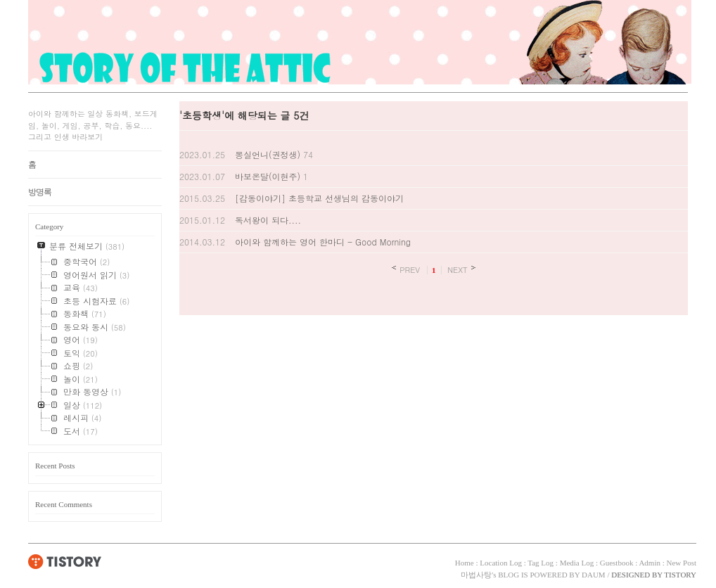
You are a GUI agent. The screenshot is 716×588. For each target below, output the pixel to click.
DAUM (594, 575)
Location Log (501, 563)
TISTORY (65, 561)
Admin (650, 563)
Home (465, 563)
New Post (682, 563)
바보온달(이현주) (268, 176)
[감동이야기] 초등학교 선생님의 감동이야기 (319, 198)
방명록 (40, 192)
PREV (410, 269)
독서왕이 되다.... (268, 220)
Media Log (577, 563)
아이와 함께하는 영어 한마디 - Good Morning (323, 242)
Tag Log (541, 563)
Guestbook (617, 563)
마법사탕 (476, 575)
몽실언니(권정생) (268, 154)
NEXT (458, 269)
